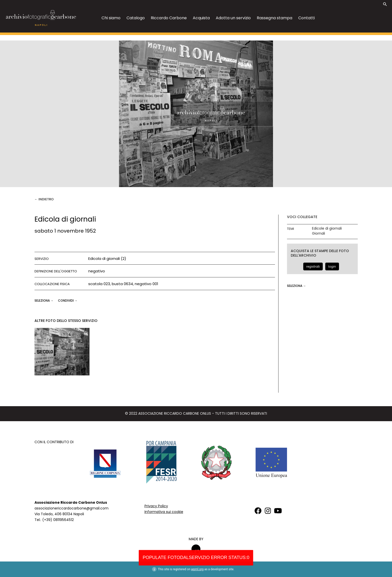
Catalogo (136, 18)
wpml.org (197, 569)
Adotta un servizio (233, 18)
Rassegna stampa (274, 18)
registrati (313, 266)
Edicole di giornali (327, 228)
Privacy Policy (156, 506)
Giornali (318, 233)
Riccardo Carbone (169, 18)
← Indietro (44, 199)
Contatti (306, 18)
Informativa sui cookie (164, 512)
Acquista (201, 18)
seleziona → (44, 301)
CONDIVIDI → (68, 301)
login (332, 266)
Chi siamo (111, 18)
